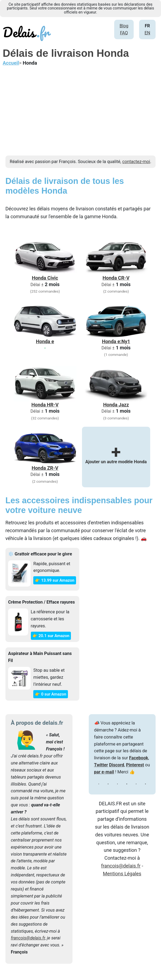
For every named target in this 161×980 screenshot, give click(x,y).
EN (147, 33)
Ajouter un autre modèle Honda (116, 457)
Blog (124, 26)
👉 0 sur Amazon (51, 694)
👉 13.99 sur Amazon (55, 580)
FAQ (124, 33)
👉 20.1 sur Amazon (51, 636)
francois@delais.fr (28, 938)
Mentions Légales (122, 874)
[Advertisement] (80, 118)
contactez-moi (136, 162)
